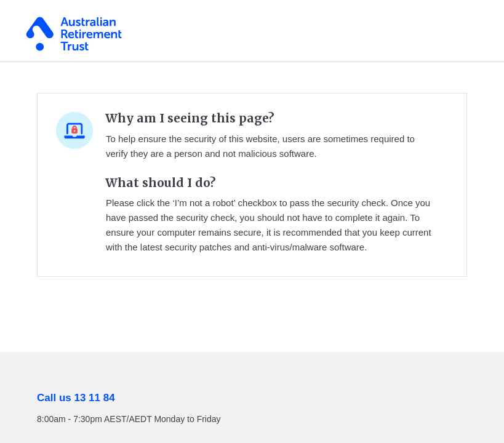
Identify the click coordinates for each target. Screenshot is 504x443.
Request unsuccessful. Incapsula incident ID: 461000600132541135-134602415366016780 (252, 221)
